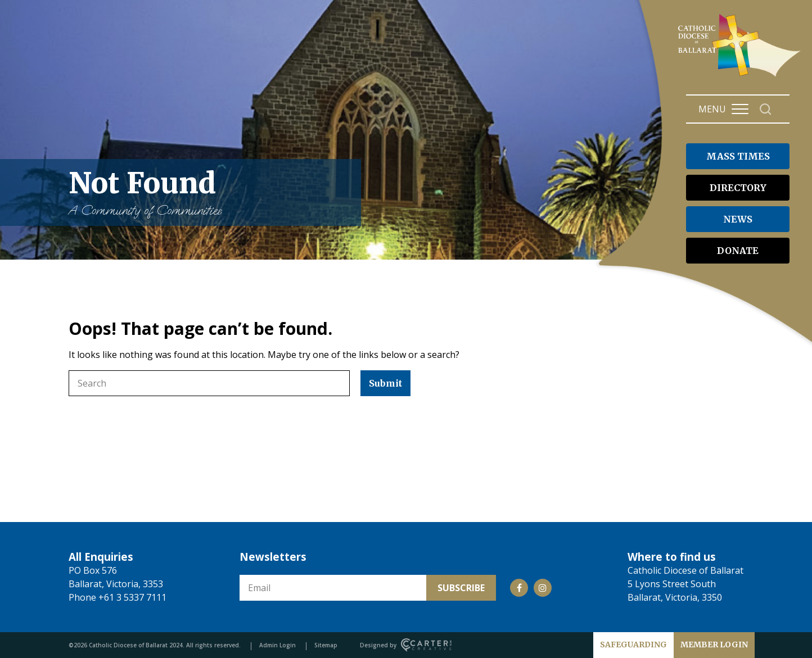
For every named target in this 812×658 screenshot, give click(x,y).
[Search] (766, 109)
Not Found (209, 192)
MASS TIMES (738, 156)
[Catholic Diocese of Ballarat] (741, 76)
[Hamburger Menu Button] (740, 109)
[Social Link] (519, 588)
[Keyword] (209, 383)
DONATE (738, 251)
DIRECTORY (738, 188)
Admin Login (278, 645)
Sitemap (326, 645)
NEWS (738, 219)
